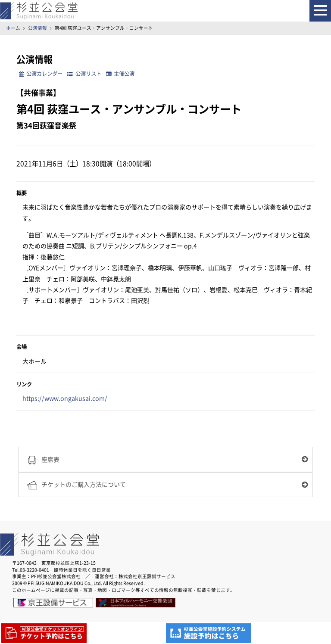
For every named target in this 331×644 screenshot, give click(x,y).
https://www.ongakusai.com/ (65, 398)
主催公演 (120, 74)
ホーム (13, 28)
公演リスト (84, 74)
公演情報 (37, 28)
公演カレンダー (41, 74)
